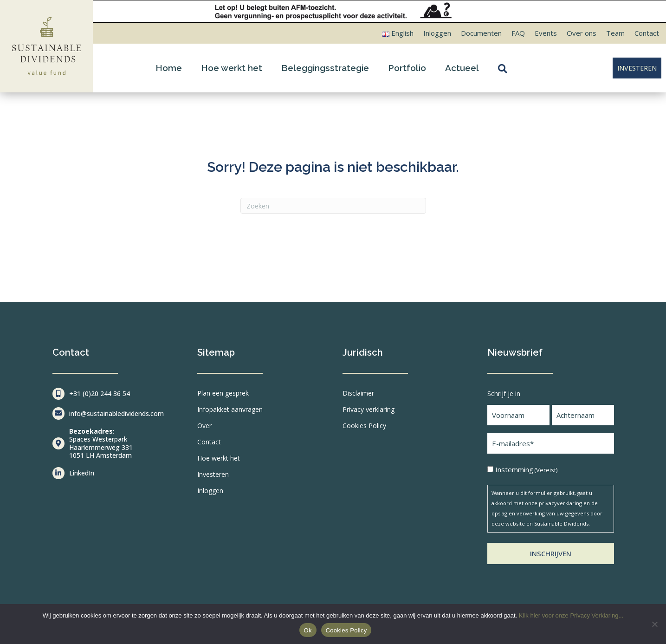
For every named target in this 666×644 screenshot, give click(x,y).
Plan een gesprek (223, 393)
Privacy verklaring (369, 409)
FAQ (518, 33)
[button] (504, 68)
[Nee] (654, 624)
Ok (308, 630)
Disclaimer (358, 393)
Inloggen (437, 33)
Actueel (462, 68)
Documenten (481, 33)
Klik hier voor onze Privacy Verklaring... (571, 615)
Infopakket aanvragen (230, 409)
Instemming (526, 470)
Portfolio (407, 68)
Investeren (213, 474)
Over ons (582, 33)
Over (204, 426)
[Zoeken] (333, 206)
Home (169, 68)
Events (546, 33)
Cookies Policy (364, 426)
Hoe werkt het (232, 68)
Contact (647, 33)
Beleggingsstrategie (325, 68)
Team (615, 33)
